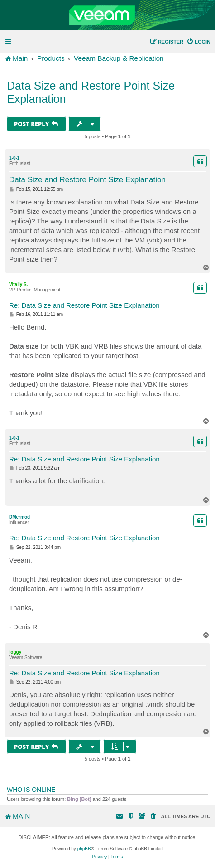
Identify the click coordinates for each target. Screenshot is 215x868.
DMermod (19, 517)
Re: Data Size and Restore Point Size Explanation (84, 305)
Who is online (31, 790)
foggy (15, 652)
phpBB (84, 849)
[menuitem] (198, 42)
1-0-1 (14, 158)
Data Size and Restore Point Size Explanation (91, 92)
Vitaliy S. (19, 284)
